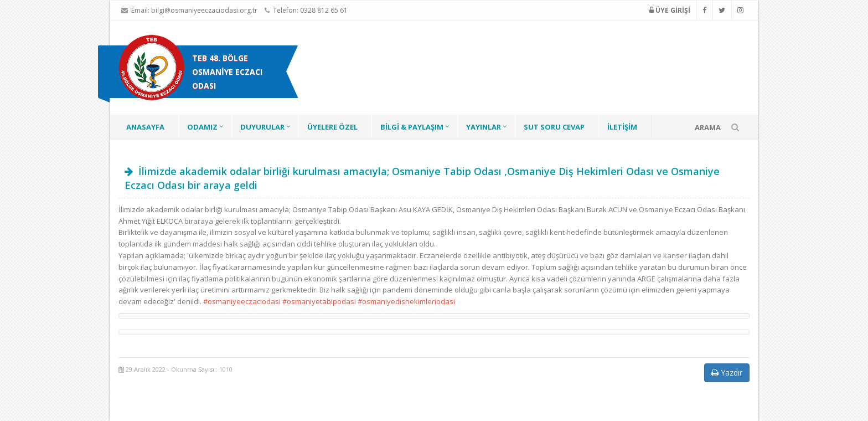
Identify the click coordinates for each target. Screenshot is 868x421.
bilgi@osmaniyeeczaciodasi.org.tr (204, 10)
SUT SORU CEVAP (554, 127)
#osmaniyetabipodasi (319, 301)
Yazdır (727, 373)
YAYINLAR (484, 127)
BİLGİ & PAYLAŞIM (412, 127)
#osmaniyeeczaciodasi (242, 301)
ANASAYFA (145, 127)
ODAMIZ (202, 127)
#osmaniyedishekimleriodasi (406, 301)
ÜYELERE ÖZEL (332, 127)
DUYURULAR (262, 127)
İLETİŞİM (622, 127)
